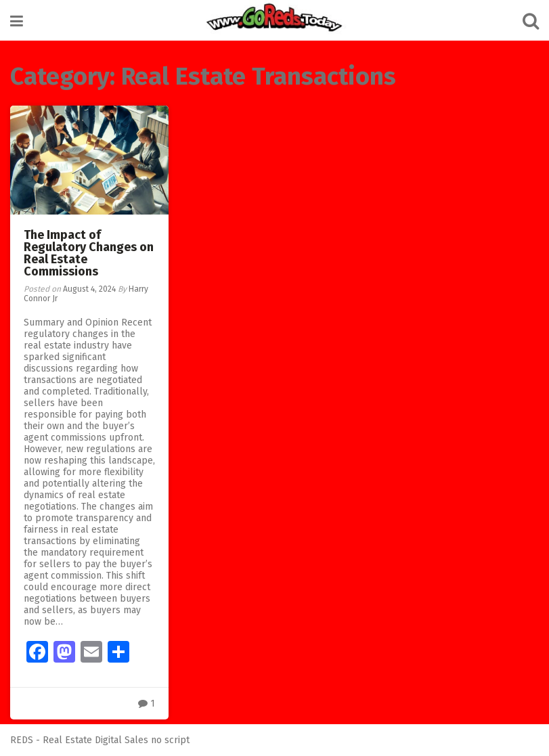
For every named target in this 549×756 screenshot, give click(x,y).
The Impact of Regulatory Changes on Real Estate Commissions (89, 253)
